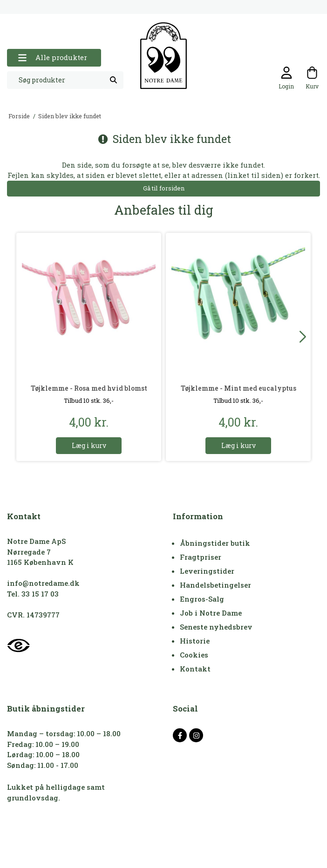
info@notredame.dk (43, 583)
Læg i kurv (89, 445)
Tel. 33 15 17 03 (33, 594)
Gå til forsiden (164, 188)
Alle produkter (52, 58)
